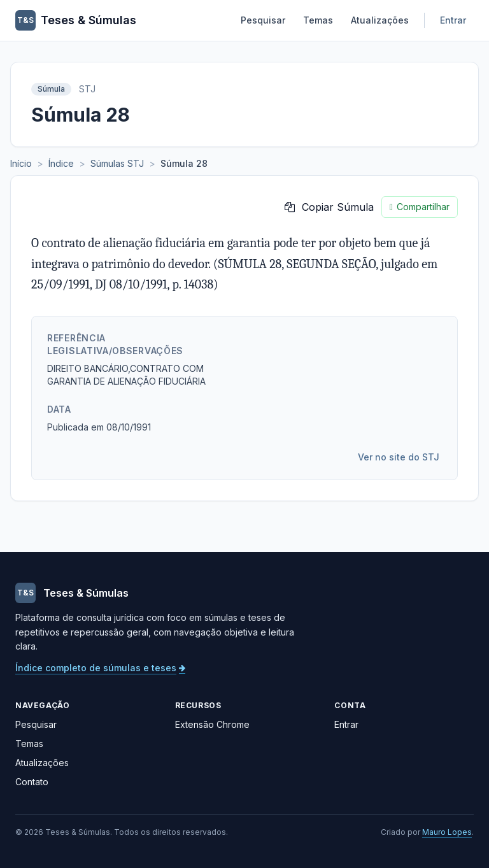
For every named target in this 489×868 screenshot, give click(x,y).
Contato (32, 782)
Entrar (453, 20)
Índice (61, 163)
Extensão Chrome (212, 724)
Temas (318, 20)
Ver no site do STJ (399, 457)
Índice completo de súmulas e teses (100, 668)
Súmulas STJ (117, 163)
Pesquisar (263, 20)
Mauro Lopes (447, 832)
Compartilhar (420, 207)
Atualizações (380, 20)
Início (21, 163)
